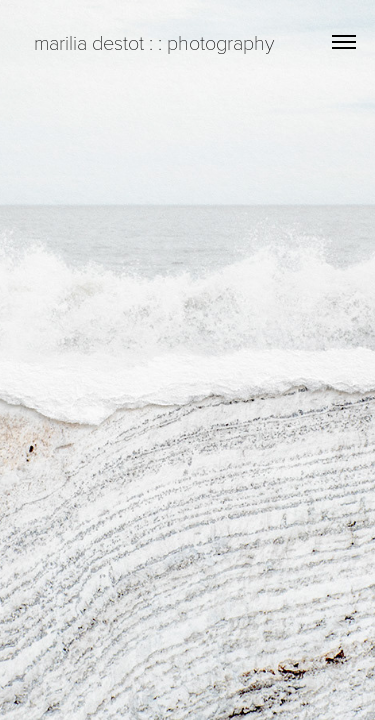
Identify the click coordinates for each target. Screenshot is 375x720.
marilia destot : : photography (146, 42)
